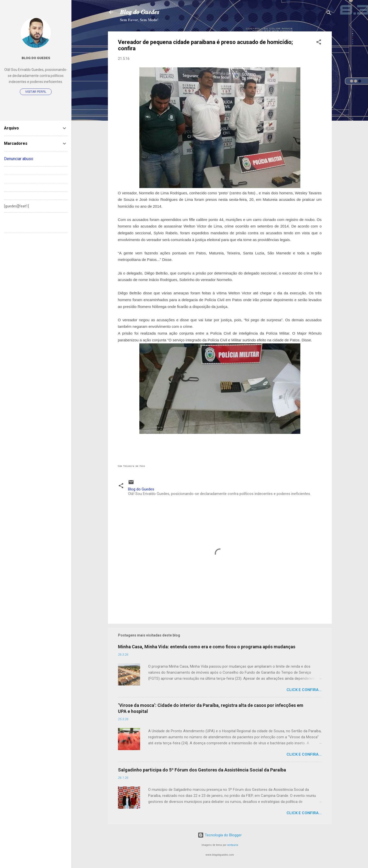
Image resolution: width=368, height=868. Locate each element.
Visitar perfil (36, 92)
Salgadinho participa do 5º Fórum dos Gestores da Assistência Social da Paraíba (202, 770)
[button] (319, 43)
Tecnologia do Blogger (220, 835)
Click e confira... (304, 690)
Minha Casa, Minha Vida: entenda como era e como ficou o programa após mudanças (207, 647)
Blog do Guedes (36, 58)
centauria (233, 845)
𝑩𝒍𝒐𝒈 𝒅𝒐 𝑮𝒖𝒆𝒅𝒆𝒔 (140, 12)
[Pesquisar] (329, 14)
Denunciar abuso (19, 159)
